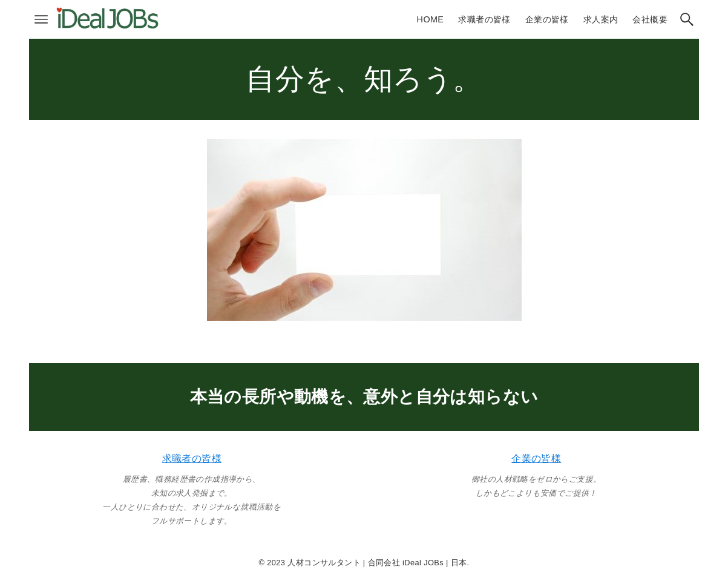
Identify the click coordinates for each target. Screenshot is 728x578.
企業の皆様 (536, 458)
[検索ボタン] (687, 19)
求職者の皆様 (192, 458)
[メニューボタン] (41, 19)
